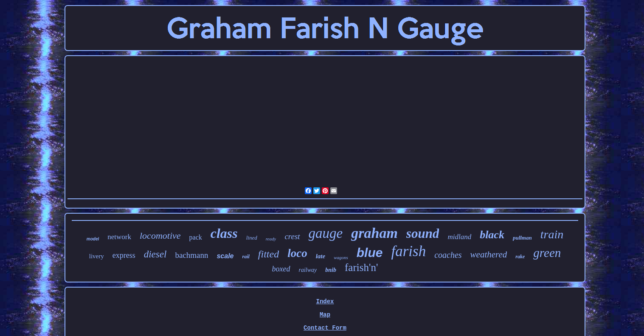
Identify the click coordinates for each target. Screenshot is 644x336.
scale (225, 256)
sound (423, 233)
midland (459, 237)
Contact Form (325, 328)
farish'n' (361, 267)
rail (246, 257)
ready (271, 239)
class (224, 233)
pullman (522, 238)
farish (408, 251)
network (119, 237)
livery (97, 256)
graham (374, 233)
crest (292, 236)
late (321, 256)
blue (370, 253)
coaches (448, 255)
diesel (155, 254)
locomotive (160, 236)
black (492, 235)
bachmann (191, 255)
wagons (341, 257)
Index (325, 302)
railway (308, 270)
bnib (331, 270)
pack (196, 237)
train (552, 234)
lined (252, 238)
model (93, 239)
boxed (281, 269)
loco (297, 253)
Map (325, 315)
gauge (326, 233)
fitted (269, 254)
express (124, 255)
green (547, 253)
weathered (489, 254)
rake (520, 257)
